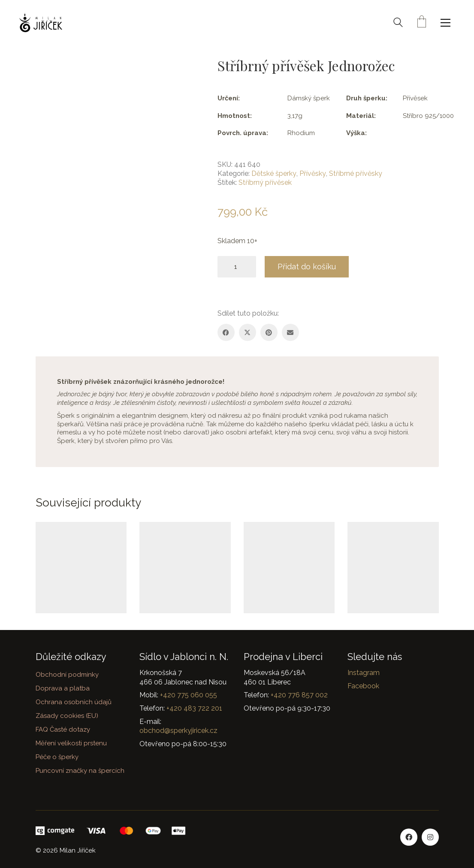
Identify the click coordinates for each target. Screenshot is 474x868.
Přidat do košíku (307, 267)
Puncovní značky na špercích (80, 771)
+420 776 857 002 (299, 695)
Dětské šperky (274, 173)
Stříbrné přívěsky (356, 173)
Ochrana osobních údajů (74, 702)
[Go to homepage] (41, 23)
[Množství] (237, 267)
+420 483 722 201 (194, 708)
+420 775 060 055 (189, 695)
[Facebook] (226, 332)
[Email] (290, 332)
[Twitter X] (248, 332)
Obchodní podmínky (67, 675)
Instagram (364, 673)
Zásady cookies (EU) (67, 716)
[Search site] (398, 24)
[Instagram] (430, 837)
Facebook (363, 686)
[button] (448, 23)
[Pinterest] (269, 332)
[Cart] (422, 23)
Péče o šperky (57, 757)
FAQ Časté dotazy (63, 729)
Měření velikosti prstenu (71, 743)
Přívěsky (313, 173)
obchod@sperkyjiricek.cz (178, 731)
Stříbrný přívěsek (265, 182)
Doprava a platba (63, 688)
